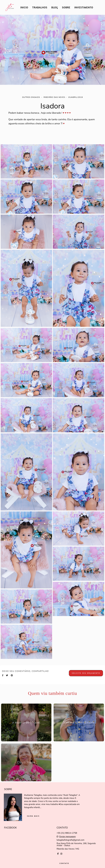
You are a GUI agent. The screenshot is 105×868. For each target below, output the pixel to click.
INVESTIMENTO (84, 7)
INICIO (24, 7)
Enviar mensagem (68, 837)
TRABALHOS (40, 7)
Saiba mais (33, 816)
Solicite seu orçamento (86, 673)
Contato (64, 863)
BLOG (55, 7)
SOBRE (66, 7)
